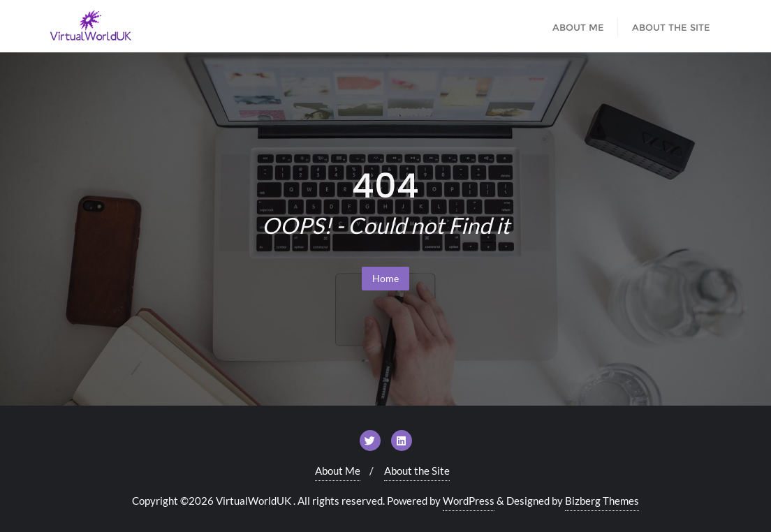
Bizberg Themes (602, 501)
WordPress (469, 501)
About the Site (417, 471)
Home (385, 278)
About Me (338, 471)
